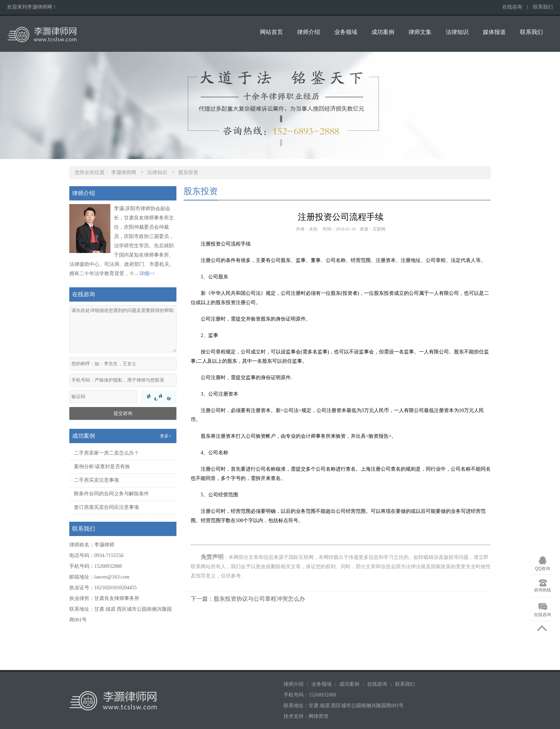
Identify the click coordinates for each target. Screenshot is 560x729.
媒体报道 (494, 32)
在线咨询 (512, 7)
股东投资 (188, 172)
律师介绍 (309, 32)
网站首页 (271, 32)
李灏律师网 (124, 172)
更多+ (166, 436)
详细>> (147, 274)
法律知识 (457, 32)
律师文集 (420, 32)
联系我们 (543, 7)
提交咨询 (123, 413)
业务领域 (346, 32)
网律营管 (319, 716)
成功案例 (383, 32)
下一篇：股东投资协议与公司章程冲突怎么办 (248, 599)
